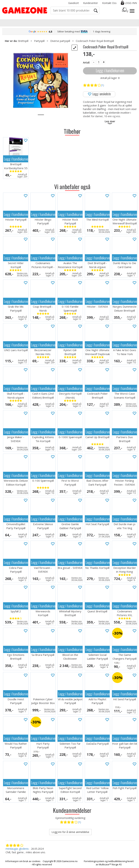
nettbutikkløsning (117, 861)
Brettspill (23, 41)
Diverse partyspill (60, 41)
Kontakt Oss (109, 3)
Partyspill (39, 41)
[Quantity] (99, 62)
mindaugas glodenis (17, 849)
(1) (102, 85)
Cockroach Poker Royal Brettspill (95, 41)
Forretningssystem (94, 861)
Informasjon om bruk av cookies (23, 861)
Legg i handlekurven (110, 70)
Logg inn (131, 3)
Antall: (86, 62)
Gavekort (74, 3)
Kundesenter (91, 3)
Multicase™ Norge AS (110, 864)
